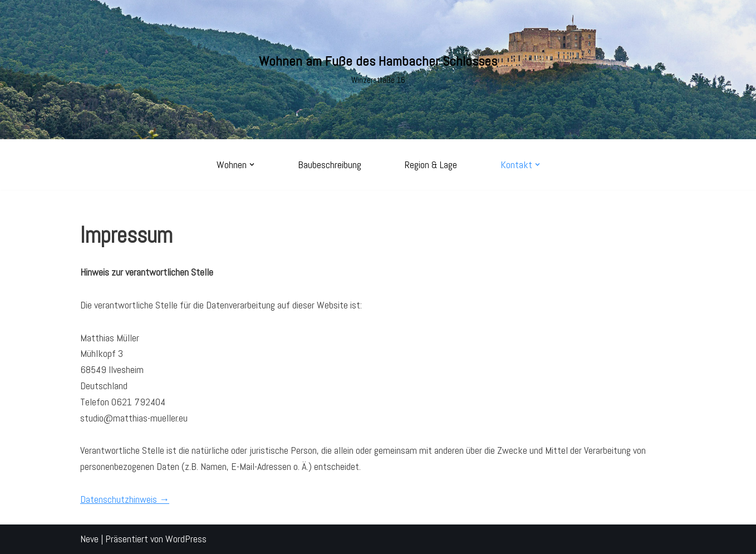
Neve (89, 539)
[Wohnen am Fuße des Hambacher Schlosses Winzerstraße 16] (378, 69)
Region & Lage (431, 165)
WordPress (186, 539)
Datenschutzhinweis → (125, 499)
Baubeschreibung (330, 165)
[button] (252, 165)
